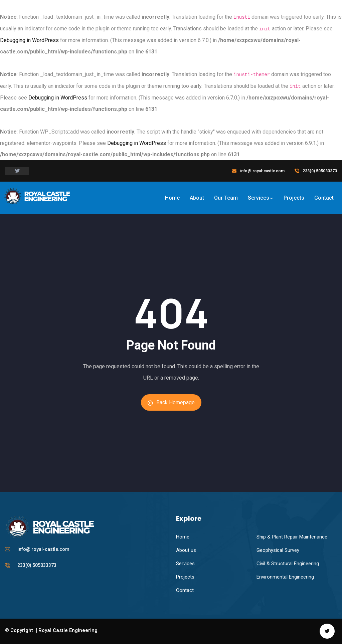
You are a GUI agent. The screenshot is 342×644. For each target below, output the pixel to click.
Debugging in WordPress (29, 40)
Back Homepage (171, 402)
